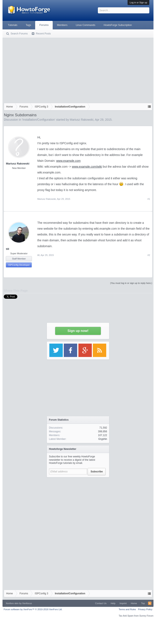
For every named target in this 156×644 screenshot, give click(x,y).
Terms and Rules (127, 609)
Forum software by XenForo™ (33, 609)
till (7, 249)
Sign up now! (78, 331)
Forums (44, 25)
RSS (150, 603)
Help (113, 603)
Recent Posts (43, 34)
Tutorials (13, 25)
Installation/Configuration (39, 120)
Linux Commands (85, 25)
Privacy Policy (145, 609)
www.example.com (68, 161)
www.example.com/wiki (87, 167)
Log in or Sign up (138, 3)
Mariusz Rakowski (82, 120)
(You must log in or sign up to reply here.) (131, 283)
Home (134, 603)
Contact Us (101, 603)
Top (143, 603)
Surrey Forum (146, 616)
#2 (149, 255)
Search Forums (19, 34)
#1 (149, 199)
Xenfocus (27, 603)
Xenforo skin (12, 603)
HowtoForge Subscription (118, 25)
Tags (28, 25)
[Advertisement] (78, 70)
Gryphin (103, 439)
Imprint (123, 603)
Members (62, 25)
